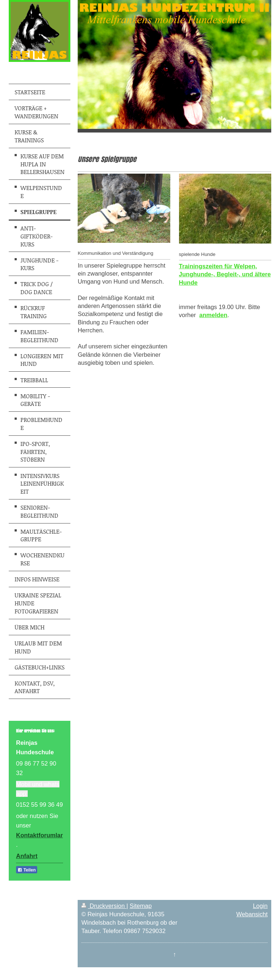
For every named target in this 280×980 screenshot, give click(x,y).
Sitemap (141, 906)
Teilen (27, 870)
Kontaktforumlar (39, 835)
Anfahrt (27, 856)
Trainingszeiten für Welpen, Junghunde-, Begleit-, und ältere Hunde (225, 274)
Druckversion (104, 906)
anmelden (213, 315)
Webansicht (252, 914)
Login (260, 906)
